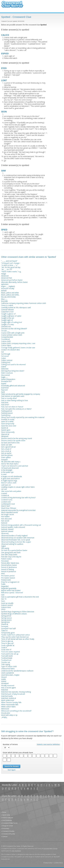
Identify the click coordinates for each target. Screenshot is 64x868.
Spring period (6, 616)
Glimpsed (5, 436)
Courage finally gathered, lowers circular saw (18, 348)
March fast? (6, 506)
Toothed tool (6, 660)
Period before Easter (9, 565)
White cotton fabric (8, 707)
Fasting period (7, 411)
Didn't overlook (7, 373)
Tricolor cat (5, 662)
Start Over (12, 770)
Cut (2, 352)
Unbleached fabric (8, 669)
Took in (4, 647)
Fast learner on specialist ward (13, 396)
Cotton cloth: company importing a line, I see (18, 343)
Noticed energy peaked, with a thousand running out (21, 525)
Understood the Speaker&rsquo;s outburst (17, 671)
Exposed (4, 390)
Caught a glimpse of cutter (11, 316)
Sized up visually (7, 603)
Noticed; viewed (7, 531)
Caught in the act (8, 318)
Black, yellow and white (10, 293)
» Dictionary (5, 829)
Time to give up (7, 641)
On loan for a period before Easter (14, 550)
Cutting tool (6, 362)
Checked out (6, 326)
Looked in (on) (7, 500)
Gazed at (5, 428)
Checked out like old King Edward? (14, 329)
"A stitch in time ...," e (9, 265)
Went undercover (8, 700)
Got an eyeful (6, 453)
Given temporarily (8, 432)
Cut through (6, 354)
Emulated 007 (6, 381)
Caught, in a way (7, 324)
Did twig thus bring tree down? (13, 371)
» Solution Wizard (7, 818)
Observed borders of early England (14, 536)
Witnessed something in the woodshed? (16, 711)
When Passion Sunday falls (11, 702)
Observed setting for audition (12, 544)
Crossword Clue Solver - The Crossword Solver (12, 5)
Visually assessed (8, 685)
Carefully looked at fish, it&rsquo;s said (16, 307)
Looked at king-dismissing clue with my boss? (18, 498)
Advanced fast (7, 278)
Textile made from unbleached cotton (16, 635)
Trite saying (6, 664)
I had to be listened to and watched (15, 466)
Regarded (5, 586)
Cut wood (5, 356)
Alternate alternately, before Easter (14, 282)
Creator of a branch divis (10, 350)
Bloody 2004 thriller (9, 297)
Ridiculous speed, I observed (12, 593)
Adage (4, 274)
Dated (4, 367)
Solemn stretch (7, 605)
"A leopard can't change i (11, 263)
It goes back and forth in (10, 479)
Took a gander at (8, 645)
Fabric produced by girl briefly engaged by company (21, 394)
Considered (5, 339)
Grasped (4, 460)
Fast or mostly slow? (9, 398)
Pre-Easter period (8, 576)
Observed (5, 533)
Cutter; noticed (7, 360)
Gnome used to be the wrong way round (17, 438)
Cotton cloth (6, 341)
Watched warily (7, 696)
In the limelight (7, 470)
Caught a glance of (8, 314)
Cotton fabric (6, 345)
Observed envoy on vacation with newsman (18, 538)
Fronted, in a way (8, 419)
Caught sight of (7, 320)
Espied (4, 383)
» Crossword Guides (8, 831)
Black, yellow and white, (10, 295)
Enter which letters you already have (18, 753)
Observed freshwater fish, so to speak (16, 540)
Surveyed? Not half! (8, 628)
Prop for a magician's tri (10, 582)
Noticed (4, 523)
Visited (4, 681)
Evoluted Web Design (51, 849)
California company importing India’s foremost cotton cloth (24, 303)
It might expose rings (9, 481)
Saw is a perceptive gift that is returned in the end (20, 597)
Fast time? (5, 405)
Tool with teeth (7, 656)
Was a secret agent (8, 688)
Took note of (6, 650)
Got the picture (7, 455)
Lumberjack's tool (8, 504)
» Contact (4, 837)
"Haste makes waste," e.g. (11, 272)
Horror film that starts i (10, 464)
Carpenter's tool (7, 312)
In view (4, 474)
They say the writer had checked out (15, 637)
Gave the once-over (9, 426)
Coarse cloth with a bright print (13, 333)
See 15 (4, 599)
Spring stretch (6, 620)
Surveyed (5, 626)
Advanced (5, 276)
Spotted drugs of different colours (14, 614)
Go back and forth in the (10, 443)
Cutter (4, 358)
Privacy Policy (48, 863)
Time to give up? (7, 643)
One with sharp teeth (9, 555)
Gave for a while (7, 422)
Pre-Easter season (8, 578)
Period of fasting (7, 569)
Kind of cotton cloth (9, 483)
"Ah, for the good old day (11, 267)
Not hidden (5, 517)
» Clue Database (7, 820)
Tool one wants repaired (10, 652)
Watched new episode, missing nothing (16, 692)
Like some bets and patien (11, 491)
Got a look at (6, 451)
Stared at (5, 624)
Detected (5, 369)
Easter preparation (8, 379)
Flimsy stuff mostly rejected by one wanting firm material (23, 417)
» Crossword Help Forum (9, 823)
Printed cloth (6, 580)
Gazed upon (6, 430)
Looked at (5, 495)
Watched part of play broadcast (13, 694)
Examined (5, 388)
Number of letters (10, 744)
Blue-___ (4, 299)
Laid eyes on (6, 485)
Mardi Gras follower (9, 508)
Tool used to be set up (10, 654)
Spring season (6, 618)
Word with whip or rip (9, 715)
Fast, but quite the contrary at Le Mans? (16, 409)
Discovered (5, 375)
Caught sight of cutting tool (12, 322)
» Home (4, 812)
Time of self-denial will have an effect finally (18, 639)
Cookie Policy (58, 863)
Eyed (3, 392)
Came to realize (7, 305)
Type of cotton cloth (9, 666)
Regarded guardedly (9, 588)
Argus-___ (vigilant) (8, 286)
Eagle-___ (5, 377)
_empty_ (4, 717)
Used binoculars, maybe (10, 675)
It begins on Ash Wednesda (11, 476)
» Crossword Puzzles (8, 834)
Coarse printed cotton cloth (12, 335)
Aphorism (5, 284)
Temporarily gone (8, 633)
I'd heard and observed (10, 468)
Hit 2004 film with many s (11, 462)
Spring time (5, 622)
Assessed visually (8, 288)
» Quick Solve (6, 815)
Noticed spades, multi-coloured (13, 527)
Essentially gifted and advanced (13, 386)
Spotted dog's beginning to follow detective (18, 612)
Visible (4, 679)
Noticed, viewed (7, 529)
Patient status (6, 559)
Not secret (5, 521)
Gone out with (7, 445)
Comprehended (7, 337)
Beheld (4, 291)
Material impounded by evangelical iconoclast (18, 510)
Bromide (4, 301)
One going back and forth (11, 552)
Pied (3, 574)
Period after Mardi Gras (10, 563)
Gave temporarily (8, 424)
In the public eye (7, 472)
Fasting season (7, 413)
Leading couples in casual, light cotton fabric (18, 487)
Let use (4, 489)
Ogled (3, 546)
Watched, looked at (9, 698)
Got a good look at (8, 447)
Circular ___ (5, 331)
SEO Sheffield (16, 851)
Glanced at (5, 434)
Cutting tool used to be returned (13, 364)
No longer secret (8, 514)
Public (3, 584)
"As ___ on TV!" (7, 269)
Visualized (5, 683)
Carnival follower (7, 310)
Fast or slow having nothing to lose (15, 400)
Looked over (6, 502)
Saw (3, 595)
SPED (3, 609)
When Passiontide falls (10, 705)
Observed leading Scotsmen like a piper (16, 542)
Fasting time (6, 415)
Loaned (4, 493)
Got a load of (6, 449)
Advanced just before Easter (12, 280)
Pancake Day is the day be (11, 557)
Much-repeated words (10, 512)
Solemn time (6, 607)
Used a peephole (8, 673)
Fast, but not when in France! (12, 407)
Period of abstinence (9, 567)
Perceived (5, 561)
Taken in (4, 631)
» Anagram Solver (7, 826)
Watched (5, 690)
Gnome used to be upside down (13, 441)
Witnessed (5, 709)
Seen (3, 601)
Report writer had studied (11, 590)
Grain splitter (6, 457)
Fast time (5, 402)
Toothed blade (7, 658)
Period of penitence (9, 571)
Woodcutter (6, 713)
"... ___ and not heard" (9, 261)
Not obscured (6, 519)
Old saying (5, 548)
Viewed (4, 677)
